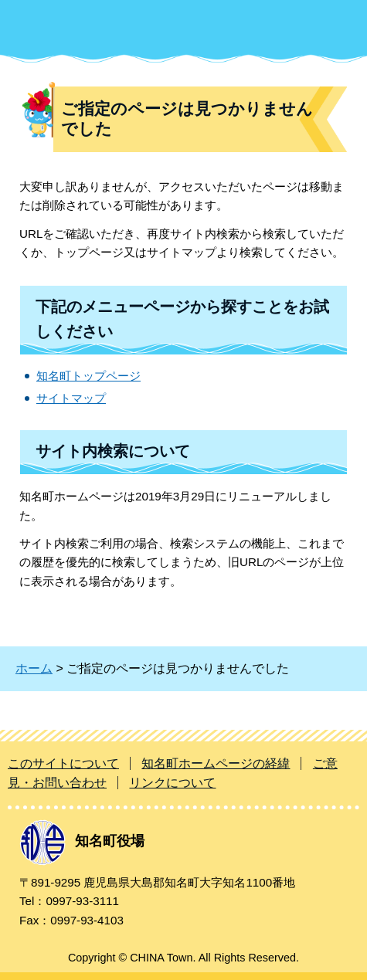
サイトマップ (71, 398)
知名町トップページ (88, 376)
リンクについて (172, 783)
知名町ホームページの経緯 (216, 763)
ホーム (34, 668)
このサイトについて (63, 763)
